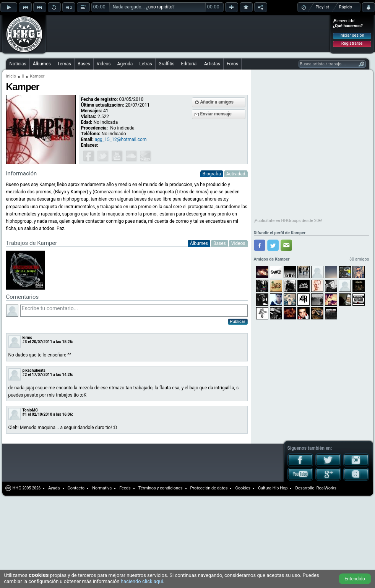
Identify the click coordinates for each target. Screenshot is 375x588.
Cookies (243, 488)
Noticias (18, 64)
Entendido (355, 579)
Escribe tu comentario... (134, 311)
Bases (84, 64)
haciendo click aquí (142, 581)
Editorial (189, 64)
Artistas (212, 64)
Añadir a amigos (217, 102)
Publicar (238, 322)
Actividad (236, 174)
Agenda (125, 64)
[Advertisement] (96, 28)
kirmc (28, 338)
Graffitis (167, 64)
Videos (104, 64)
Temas (64, 64)
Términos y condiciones (161, 488)
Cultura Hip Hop (273, 488)
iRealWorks (326, 488)
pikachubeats (34, 370)
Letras (145, 64)
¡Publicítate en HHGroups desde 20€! (288, 221)
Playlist (322, 7)
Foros (232, 64)
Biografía (212, 174)
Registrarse (352, 43)
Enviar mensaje (216, 114)
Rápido (346, 7)
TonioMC (30, 410)
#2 (25, 375)
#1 (25, 414)
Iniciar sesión (352, 35)
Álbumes (42, 64)
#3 (25, 342)
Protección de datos (209, 488)
